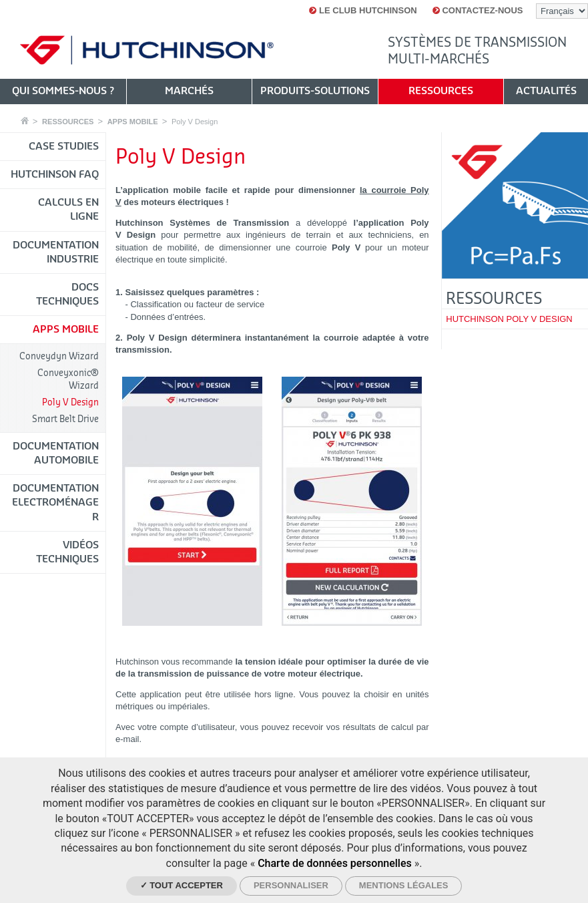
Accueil (25, 121)
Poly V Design (195, 122)
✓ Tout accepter (182, 885)
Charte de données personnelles (335, 863)
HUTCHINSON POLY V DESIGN (509, 319)
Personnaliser (291, 885)
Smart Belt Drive (65, 419)
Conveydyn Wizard (59, 356)
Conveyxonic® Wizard (68, 379)
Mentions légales (404, 885)
